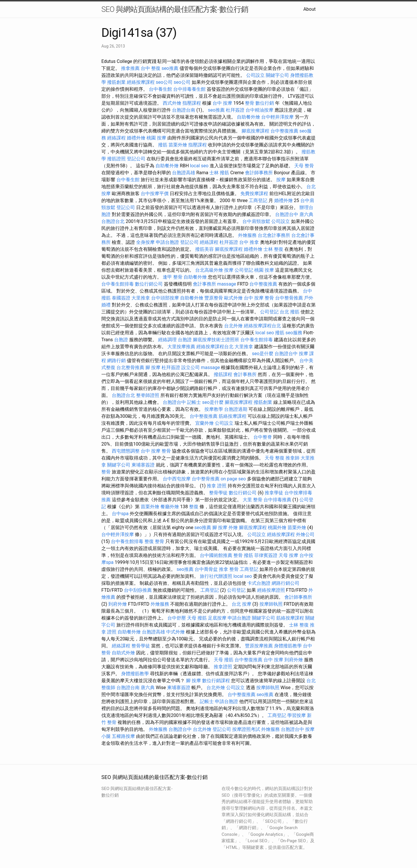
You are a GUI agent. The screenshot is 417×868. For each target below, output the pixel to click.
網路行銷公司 (286, 583)
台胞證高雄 (184, 173)
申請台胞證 (167, 242)
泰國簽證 (121, 298)
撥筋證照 (116, 159)
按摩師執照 (271, 604)
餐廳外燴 (170, 507)
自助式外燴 (123, 653)
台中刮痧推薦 (138, 590)
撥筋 (163, 145)
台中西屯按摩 (177, 479)
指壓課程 (192, 103)
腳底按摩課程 (255, 131)
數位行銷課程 (216, 681)
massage (227, 284)
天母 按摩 (288, 555)
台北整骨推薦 (130, 367)
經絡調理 (167, 340)
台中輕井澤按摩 (277, 117)
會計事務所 (204, 284)
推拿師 (292, 458)
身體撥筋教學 (288, 646)
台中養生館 (160, 89)
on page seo (233, 479)
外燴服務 (247, 235)
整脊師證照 (148, 395)
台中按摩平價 (155, 194)
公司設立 (255, 75)
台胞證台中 (287, 214)
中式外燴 (175, 632)
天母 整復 (275, 458)
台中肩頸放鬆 (256, 221)
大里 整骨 (253, 500)
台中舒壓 (177, 618)
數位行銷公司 (149, 284)
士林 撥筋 (219, 173)
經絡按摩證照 (271, 590)
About (309, 9)
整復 (194, 507)
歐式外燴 (233, 298)
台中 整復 (151, 68)
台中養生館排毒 (118, 284)
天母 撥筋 (197, 618)
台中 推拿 (249, 242)
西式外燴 (172, 103)
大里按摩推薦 (181, 347)
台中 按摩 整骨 (259, 298)
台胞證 (121, 340)
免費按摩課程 (254, 194)
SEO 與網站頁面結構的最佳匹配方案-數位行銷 (175, 9)
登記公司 (136, 159)
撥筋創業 (116, 82)
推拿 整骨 (229, 569)
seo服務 (294, 333)
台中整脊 (263, 437)
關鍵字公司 (277, 75)
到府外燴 (118, 604)
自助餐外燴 (248, 117)
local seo (199, 166)
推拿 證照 (217, 486)
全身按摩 (145, 242)
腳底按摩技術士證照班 (216, 340)
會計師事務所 (259, 173)
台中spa (120, 514)
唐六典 (306, 214)
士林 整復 (273, 249)
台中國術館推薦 (216, 555)
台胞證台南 (184, 110)
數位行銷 (265, 103)
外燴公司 (305, 534)
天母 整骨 (304, 166)
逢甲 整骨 (173, 277)
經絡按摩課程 (141, 82)
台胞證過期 (236, 409)
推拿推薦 (130, 68)
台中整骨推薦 (289, 298)
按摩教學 (214, 409)
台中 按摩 (222, 103)
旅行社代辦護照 (216, 576)
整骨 (250, 103)
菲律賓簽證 (266, 555)
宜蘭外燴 (204, 423)
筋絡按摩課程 (233, 416)
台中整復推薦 (284, 131)
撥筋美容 (204, 249)
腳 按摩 (153, 367)
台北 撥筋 (290, 312)
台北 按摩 (242, 604)
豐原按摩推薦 (259, 646)
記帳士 (194, 402)
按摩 (281, 180)
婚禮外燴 (136, 138)
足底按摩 (217, 618)
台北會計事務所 (274, 235)
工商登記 (258, 200)
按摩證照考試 (246, 729)
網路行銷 (116, 361)
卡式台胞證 (259, 583)
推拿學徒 (274, 493)
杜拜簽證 (235, 110)
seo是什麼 (263, 354)
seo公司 (164, 82)
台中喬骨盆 (206, 569)
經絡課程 (116, 138)
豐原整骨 (214, 298)
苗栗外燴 (178, 145)
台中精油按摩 (259, 110)
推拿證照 (223, 667)
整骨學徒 (218, 493)
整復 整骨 (154, 541)
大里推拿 (141, 298)
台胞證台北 (113, 221)
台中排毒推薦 (277, 500)
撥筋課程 (223, 374)
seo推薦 (170, 68)
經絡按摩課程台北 (262, 326)
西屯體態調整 (126, 451)
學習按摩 (297, 715)
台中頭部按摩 (165, 298)
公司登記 (244, 270)
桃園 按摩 (156, 138)
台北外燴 (233, 326)
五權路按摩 (123, 736)
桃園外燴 (277, 527)
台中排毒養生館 (189, 89)
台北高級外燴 (209, 270)
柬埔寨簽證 (143, 465)
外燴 (233, 527)
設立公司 (191, 367)
